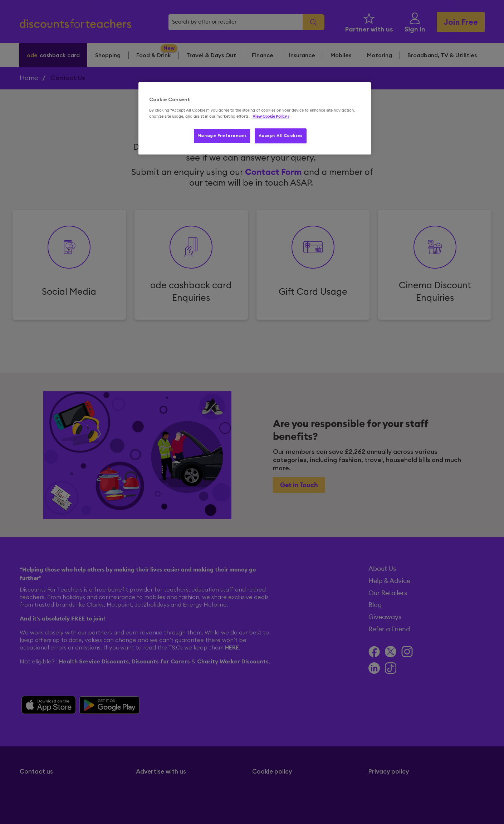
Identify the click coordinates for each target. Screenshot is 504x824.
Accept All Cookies (281, 136)
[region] (255, 118)
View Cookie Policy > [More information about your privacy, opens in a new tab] (271, 116)
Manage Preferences (222, 136)
